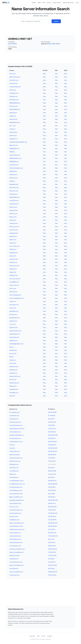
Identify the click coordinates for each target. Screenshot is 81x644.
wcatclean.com (14, 93)
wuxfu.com (13, 308)
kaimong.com (13, 194)
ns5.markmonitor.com (16, 510)
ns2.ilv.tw (12, 448)
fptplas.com (13, 386)
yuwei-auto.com (14, 337)
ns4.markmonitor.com (16, 494)
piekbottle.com (14, 311)
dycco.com (13, 288)
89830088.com (14, 162)
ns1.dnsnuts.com (14, 575)
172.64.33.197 (52, 552)
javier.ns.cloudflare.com (17, 523)
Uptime (49, 3)
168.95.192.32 (52, 455)
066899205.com (14, 148)
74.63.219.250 (52, 575)
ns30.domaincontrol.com (17, 429)
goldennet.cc (13, 171)
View (44, 74)
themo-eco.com (14, 227)
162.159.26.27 (52, 432)
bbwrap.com (13, 175)
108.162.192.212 (53, 572)
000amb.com (13, 370)
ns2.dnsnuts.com (14, 451)
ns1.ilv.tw (12, 445)
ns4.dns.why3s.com (15, 536)
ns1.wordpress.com (15, 546)
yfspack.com (13, 373)
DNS (44, 3)
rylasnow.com (14, 223)
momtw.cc (12, 129)
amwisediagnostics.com (16, 344)
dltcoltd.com (13, 269)
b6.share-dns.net (14, 556)
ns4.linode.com (14, 477)
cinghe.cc (12, 181)
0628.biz (12, 152)
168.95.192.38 (52, 471)
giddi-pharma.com (15, 77)
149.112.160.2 (52, 510)
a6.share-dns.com (15, 461)
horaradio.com (14, 393)
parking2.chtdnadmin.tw (17, 500)
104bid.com (13, 249)
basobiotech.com (15, 318)
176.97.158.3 (52, 458)
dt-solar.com (13, 314)
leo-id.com (13, 74)
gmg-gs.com (13, 236)
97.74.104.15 (52, 529)
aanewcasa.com (14, 383)
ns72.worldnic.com (15, 533)
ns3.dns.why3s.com (15, 422)
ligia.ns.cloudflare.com (16, 497)
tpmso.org (12, 90)
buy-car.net (13, 354)
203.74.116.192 (12, 44)
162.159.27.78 (52, 533)
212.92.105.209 (52, 451)
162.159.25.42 (52, 516)
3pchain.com (13, 321)
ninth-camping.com (15, 295)
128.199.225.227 (53, 448)
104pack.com (13, 96)
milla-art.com (13, 119)
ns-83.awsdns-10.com (16, 442)
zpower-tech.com (15, 376)
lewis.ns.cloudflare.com (16, 565)
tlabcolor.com (14, 145)
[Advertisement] (40, 30)
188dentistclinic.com (15, 158)
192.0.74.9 (51, 539)
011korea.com (14, 106)
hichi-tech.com (14, 80)
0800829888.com (15, 103)
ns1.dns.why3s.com (15, 438)
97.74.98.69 (52, 416)
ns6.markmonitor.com (16, 458)
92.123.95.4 (51, 477)
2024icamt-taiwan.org (16, 168)
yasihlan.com (13, 340)
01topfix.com (13, 262)
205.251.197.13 (52, 481)
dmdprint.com (14, 178)
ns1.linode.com (14, 569)
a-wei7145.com (14, 201)
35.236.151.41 (52, 438)
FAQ (38, 636)
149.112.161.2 (52, 562)
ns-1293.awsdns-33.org (16, 481)
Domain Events (57, 3)
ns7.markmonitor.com (16, 562)
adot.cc (12, 347)
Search (56, 21)
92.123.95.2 (51, 559)
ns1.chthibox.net (14, 412)
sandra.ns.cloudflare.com (17, 549)
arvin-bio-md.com (15, 279)
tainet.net (12, 396)
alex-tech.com (14, 191)
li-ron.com (12, 324)
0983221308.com (15, 197)
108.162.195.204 (53, 523)
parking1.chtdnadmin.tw (16, 435)
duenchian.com (14, 204)
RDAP (39, 3)
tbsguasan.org (14, 184)
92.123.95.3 (51, 419)
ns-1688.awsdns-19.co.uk (17, 484)
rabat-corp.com (14, 266)
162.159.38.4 (52, 497)
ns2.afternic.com (14, 520)
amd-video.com (14, 305)
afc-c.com (12, 126)
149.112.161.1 (52, 542)
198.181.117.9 (52, 503)
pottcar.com (13, 135)
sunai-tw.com (13, 83)
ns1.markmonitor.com (16, 487)
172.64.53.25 (52, 461)
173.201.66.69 (52, 520)
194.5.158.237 (52, 490)
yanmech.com (14, 259)
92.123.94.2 (51, 569)
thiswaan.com (14, 275)
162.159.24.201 (52, 507)
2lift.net (12, 357)
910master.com (14, 100)
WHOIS (34, 3)
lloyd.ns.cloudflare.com (16, 552)
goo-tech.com (14, 230)
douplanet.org (14, 233)
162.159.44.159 (52, 565)
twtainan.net (13, 350)
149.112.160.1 (52, 487)
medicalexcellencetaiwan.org (18, 142)
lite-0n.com (13, 380)
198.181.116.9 (52, 546)
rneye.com (13, 301)
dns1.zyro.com (14, 507)
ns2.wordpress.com (15, 503)
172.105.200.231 (53, 513)
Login (77, 3)
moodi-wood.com (15, 155)
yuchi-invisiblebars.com (16, 298)
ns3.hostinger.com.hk (16, 490)
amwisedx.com (14, 389)
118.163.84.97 (52, 445)
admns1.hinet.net (14, 455)
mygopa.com (13, 139)
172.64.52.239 (52, 556)
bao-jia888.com (14, 282)
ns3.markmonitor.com (16, 542)
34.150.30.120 (52, 422)
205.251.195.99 (52, 526)
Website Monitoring (68, 3)
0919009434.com (15, 122)
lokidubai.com (14, 253)
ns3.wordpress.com (15, 539)
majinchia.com (14, 210)
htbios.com (13, 240)
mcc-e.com (13, 363)
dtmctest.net (13, 113)
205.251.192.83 (52, 442)
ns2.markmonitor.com (16, 425)
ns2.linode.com (14, 468)
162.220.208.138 (53, 435)
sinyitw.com (13, 243)
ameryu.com (13, 207)
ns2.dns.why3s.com (15, 513)
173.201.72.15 (52, 429)
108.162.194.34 (52, 549)
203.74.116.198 (52, 412)
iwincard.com (13, 292)
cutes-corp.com (14, 285)
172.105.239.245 (53, 536)
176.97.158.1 (52, 425)
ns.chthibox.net (14, 471)
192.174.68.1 (52, 494)
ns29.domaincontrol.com (17, 529)
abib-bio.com (13, 214)
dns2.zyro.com (14, 516)
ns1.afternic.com (14, 416)
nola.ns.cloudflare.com (16, 572)
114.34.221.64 (52, 474)
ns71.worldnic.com (15, 432)
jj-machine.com (14, 165)
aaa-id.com (13, 256)
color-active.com (14, 246)
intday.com (13, 360)
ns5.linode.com (14, 559)
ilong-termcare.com (15, 331)
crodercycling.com (15, 87)
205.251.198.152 (53, 484)
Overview (32, 636)
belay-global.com (15, 334)
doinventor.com (14, 188)
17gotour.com (13, 327)
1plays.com (13, 272)
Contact (49, 636)
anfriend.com (13, 132)
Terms (43, 636)
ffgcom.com (13, 217)
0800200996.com (15, 109)
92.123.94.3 (51, 468)
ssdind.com (13, 220)
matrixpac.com (14, 367)
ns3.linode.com (14, 419)
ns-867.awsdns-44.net (16, 526)
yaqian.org (13, 116)
